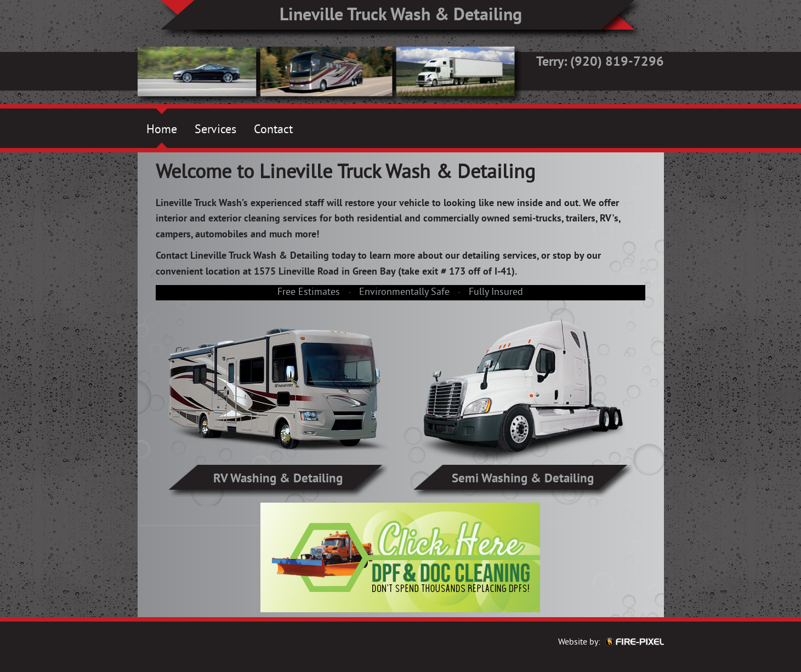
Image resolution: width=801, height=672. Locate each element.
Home (162, 130)
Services (215, 130)
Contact (273, 130)
